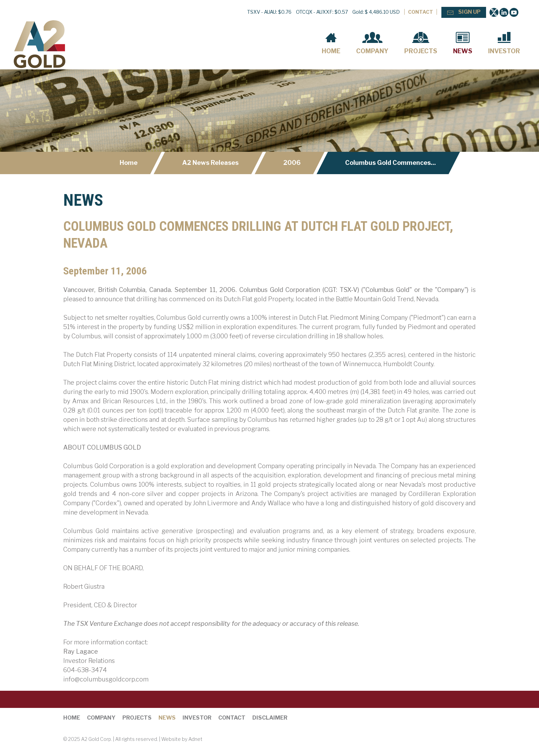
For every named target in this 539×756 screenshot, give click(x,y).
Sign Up (464, 12)
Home (331, 43)
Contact (421, 12)
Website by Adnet (182, 739)
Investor (504, 43)
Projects (421, 43)
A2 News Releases (210, 163)
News (463, 43)
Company (372, 43)
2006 (292, 163)
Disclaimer (270, 718)
